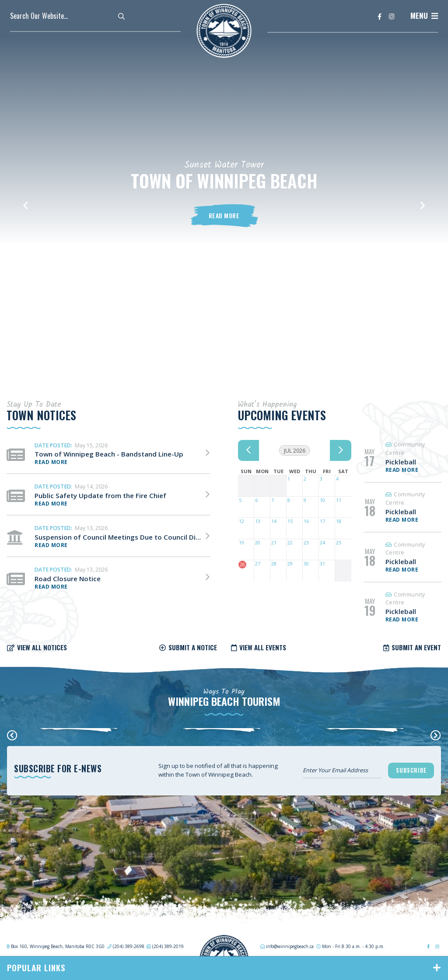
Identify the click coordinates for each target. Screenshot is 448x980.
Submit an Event (416, 647)
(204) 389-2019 (168, 946)
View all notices (42, 647)
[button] (25, 201)
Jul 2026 (295, 451)
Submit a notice (193, 647)
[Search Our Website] (71, 16)
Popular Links (36, 968)
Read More (224, 216)
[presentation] (12, 735)
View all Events (263, 647)
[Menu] (424, 16)
